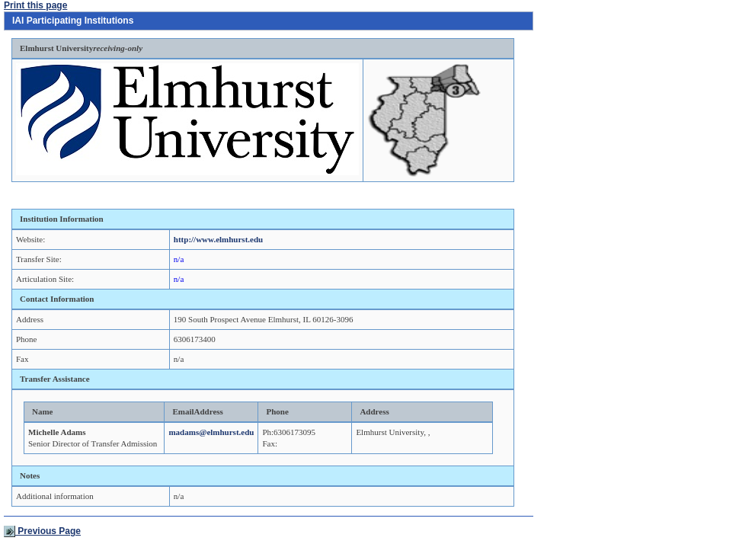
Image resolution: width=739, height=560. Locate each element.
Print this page (35, 5)
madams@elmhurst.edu (211, 432)
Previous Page (42, 531)
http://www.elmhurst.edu (218, 239)
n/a (179, 259)
